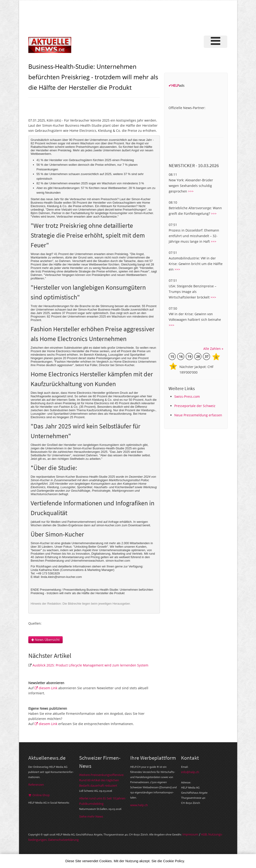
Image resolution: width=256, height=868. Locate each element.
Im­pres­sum (190, 834)
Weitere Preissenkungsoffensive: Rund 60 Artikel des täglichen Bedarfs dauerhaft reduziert (102, 780)
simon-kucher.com (118, 561)
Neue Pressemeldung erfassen (198, 415)
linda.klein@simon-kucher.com (61, 577)
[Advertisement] (148, 17)
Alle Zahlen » (213, 349)
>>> (191, 191)
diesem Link (46, 688)
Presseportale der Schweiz (195, 406)
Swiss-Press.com (187, 396)
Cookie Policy (174, 861)
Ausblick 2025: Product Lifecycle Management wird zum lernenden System (90, 665)
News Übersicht (45, 640)
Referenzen (36, 785)
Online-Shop (39, 795)
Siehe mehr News (91, 816)
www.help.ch (139, 805)
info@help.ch (190, 772)
